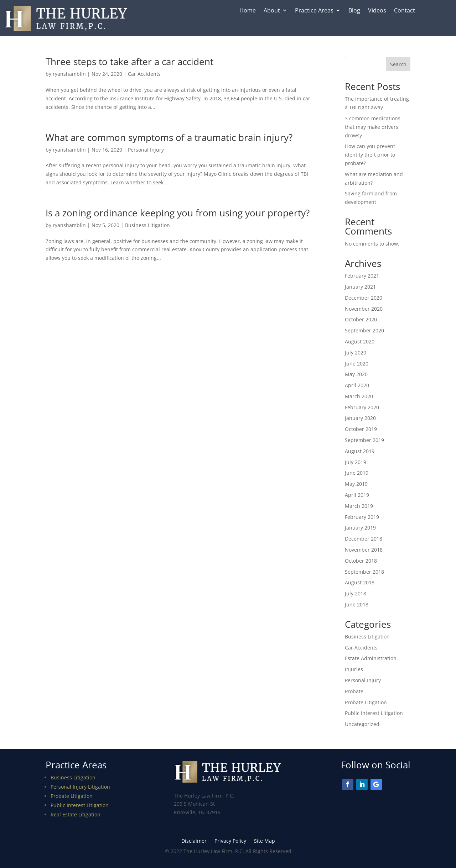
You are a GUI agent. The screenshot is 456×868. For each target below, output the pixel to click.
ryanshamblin (69, 74)
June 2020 (357, 364)
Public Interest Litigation (374, 713)
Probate (354, 691)
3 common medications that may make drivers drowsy (373, 127)
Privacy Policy (230, 841)
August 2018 (360, 582)
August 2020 (360, 341)
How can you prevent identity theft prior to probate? (370, 155)
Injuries (354, 669)
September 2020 (364, 330)
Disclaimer (194, 841)
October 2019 (361, 429)
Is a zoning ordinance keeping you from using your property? (178, 213)
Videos (377, 11)
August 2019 (360, 451)
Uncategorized (362, 724)
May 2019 (356, 484)
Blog (354, 11)
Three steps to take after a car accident (129, 62)
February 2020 (362, 407)
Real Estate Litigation (76, 814)
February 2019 (362, 517)
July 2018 (356, 593)
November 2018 (364, 550)
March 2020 (359, 396)
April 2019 (357, 495)
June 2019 (357, 473)
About (272, 11)
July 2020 (356, 353)
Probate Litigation (366, 702)
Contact (405, 11)
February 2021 (362, 276)
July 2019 (356, 462)
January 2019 (360, 528)
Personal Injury (146, 150)
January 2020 (360, 418)
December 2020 (364, 298)
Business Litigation (147, 225)
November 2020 (364, 309)
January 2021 (360, 287)
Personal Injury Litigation (80, 787)
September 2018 (364, 572)
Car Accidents (144, 74)
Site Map (265, 841)
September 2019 (364, 440)
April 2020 (357, 385)
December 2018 (364, 539)
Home (248, 11)
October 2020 (361, 319)
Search (398, 64)
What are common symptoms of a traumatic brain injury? (169, 137)
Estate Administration (371, 658)
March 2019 (359, 506)
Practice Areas (314, 11)
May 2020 (356, 374)
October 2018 (361, 561)
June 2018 (357, 604)
